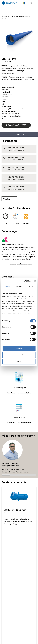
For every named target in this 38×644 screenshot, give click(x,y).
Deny (19, 361)
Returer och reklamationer (13, 550)
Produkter (4, 17)
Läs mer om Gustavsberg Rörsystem (17, 619)
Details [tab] (19, 286)
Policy (6, 557)
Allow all (19, 348)
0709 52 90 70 (19, 470)
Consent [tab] (7, 286)
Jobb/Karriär (8, 554)
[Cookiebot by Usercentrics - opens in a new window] (23, 281)
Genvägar (18, 134)
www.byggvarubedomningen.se (21, 264)
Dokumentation (9, 547)
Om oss (7, 545)
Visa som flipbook (26, 393)
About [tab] (31, 286)
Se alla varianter (16, 125)
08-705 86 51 (8, 470)
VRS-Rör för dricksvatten (23, 17)
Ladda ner (12, 393)
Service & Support (15, 577)
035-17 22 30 (18, 584)
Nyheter (7, 552)
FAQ (6, 542)
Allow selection (19, 355)
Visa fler (7, 199)
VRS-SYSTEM (12, 17)
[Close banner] (35, 281)
